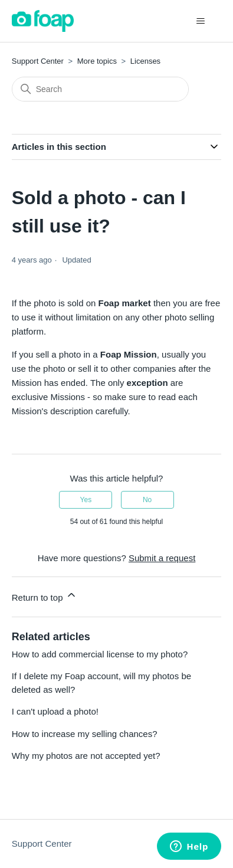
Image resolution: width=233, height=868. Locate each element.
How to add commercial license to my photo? (100, 654)
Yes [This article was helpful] (86, 500)
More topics (97, 61)
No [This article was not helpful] (147, 500)
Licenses (145, 61)
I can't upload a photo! (55, 711)
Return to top (45, 596)
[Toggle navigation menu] (200, 21)
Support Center (38, 61)
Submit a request (162, 558)
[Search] (100, 89)
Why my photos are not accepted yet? (86, 756)
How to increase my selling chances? (85, 734)
